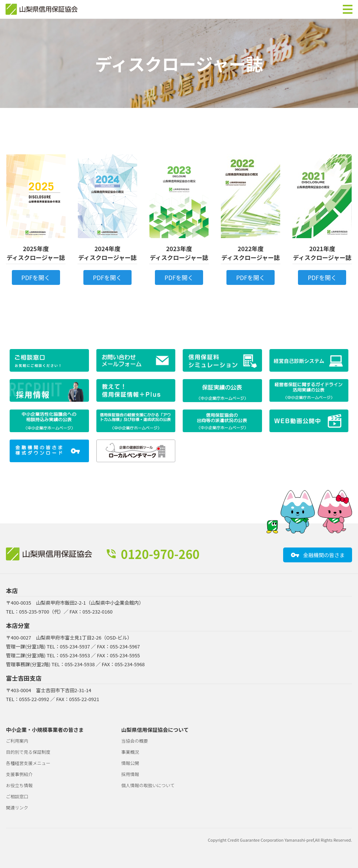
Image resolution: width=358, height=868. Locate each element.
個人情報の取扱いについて (148, 785)
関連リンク (17, 807)
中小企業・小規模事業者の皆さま (45, 730)
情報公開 (130, 763)
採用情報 (130, 774)
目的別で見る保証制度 (28, 752)
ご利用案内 (17, 741)
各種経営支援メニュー (28, 763)
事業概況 (130, 752)
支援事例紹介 (19, 774)
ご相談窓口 (17, 796)
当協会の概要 (135, 741)
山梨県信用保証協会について (155, 730)
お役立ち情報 (19, 785)
